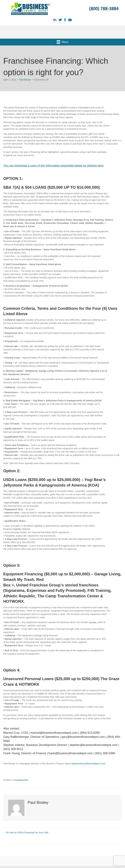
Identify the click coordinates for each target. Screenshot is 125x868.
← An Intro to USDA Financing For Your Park (26, 832)
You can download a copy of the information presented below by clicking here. (54, 166)
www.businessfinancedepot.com (88, 764)
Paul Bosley (25, 80)
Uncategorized (21, 780)
